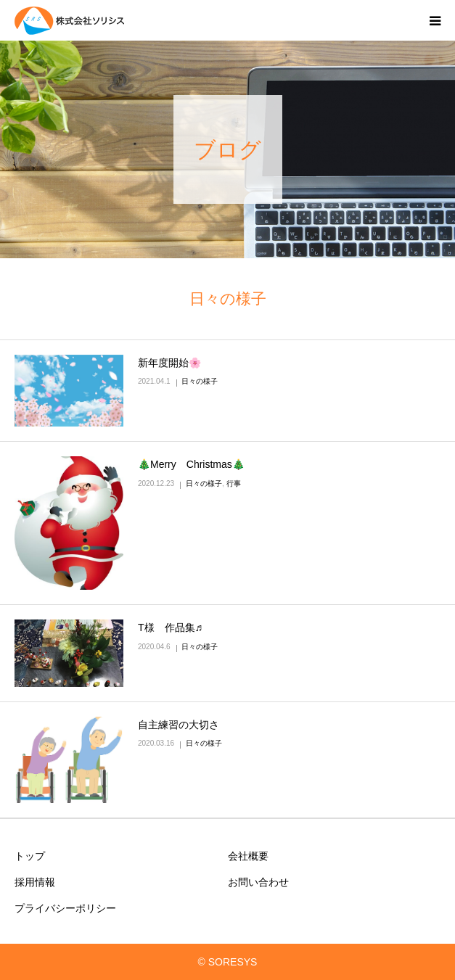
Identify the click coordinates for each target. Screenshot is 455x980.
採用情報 (35, 882)
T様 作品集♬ (170, 627)
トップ (30, 856)
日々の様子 (200, 381)
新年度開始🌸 (169, 363)
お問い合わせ (258, 882)
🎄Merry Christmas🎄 (191, 464)
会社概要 (248, 856)
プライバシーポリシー (65, 908)
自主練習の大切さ (179, 725)
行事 (234, 483)
